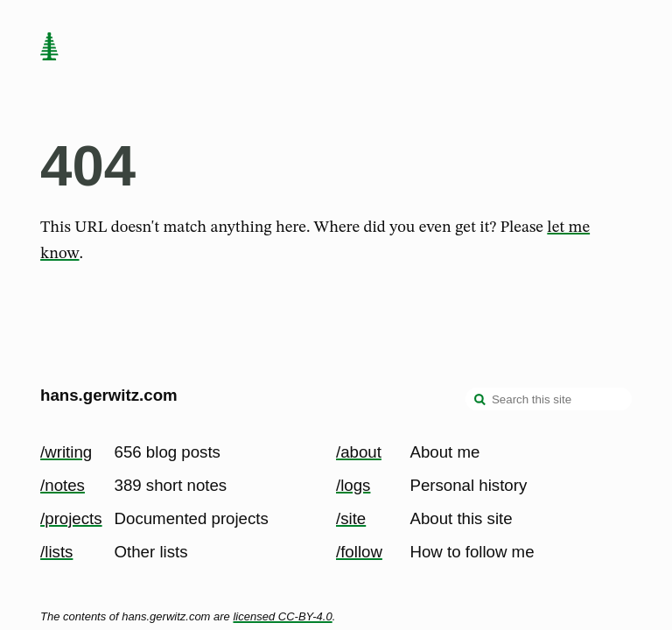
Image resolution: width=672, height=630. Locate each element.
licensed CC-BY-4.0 (282, 616)
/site (351, 518)
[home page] (49, 48)
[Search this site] (549, 399)
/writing (66, 452)
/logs (353, 485)
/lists (56, 552)
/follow (359, 552)
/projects (71, 518)
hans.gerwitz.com (109, 395)
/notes (63, 485)
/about (359, 452)
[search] (480, 401)
